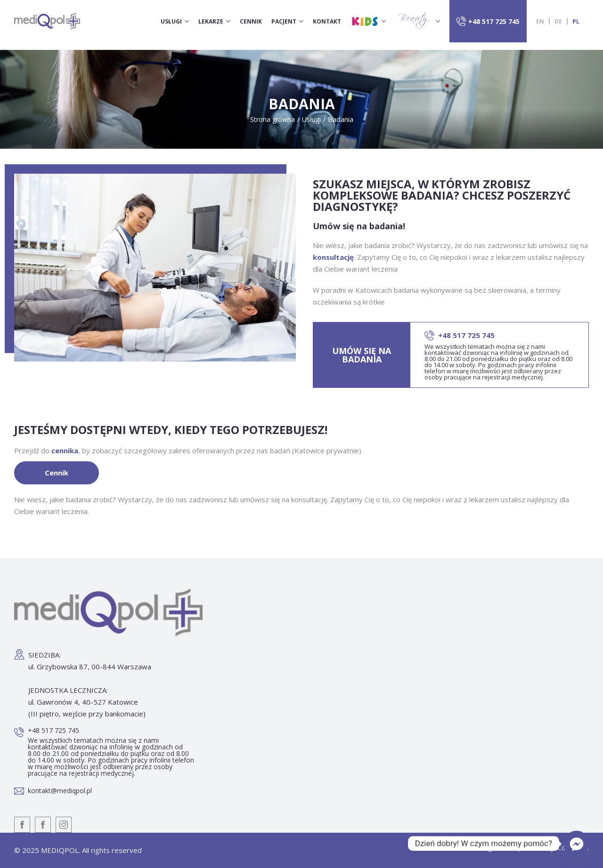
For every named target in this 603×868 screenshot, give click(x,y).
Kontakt (327, 21)
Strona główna (273, 119)
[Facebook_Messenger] (577, 844)
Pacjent (284, 21)
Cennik (251, 21)
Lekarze (211, 21)
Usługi (171, 21)
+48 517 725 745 (494, 21)
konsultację (333, 257)
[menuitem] (540, 21)
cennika (65, 450)
